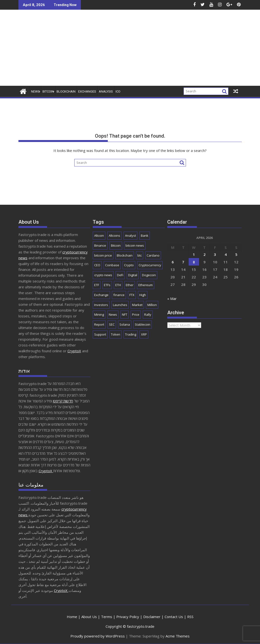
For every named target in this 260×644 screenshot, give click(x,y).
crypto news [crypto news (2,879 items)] (103, 275)
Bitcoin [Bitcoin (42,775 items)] (116, 245)
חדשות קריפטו (63, 401)
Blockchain (66, 91)
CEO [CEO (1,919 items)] (97, 265)
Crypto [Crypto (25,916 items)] (129, 265)
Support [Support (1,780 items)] (100, 334)
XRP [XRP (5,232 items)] (144, 334)
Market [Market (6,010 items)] (137, 305)
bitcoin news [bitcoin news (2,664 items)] (135, 245)
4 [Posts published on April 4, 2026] (226, 254)
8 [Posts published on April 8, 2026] (194, 262)
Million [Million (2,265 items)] (152, 305)
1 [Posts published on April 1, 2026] (194, 254)
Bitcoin (48, 91)
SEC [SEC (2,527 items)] (112, 324)
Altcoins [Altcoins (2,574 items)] (114, 236)
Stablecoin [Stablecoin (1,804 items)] (143, 324)
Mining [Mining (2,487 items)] (99, 314)
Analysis (106, 91)
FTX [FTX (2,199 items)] (132, 295)
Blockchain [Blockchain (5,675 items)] (125, 255)
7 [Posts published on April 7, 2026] (183, 262)
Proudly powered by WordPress (98, 636)
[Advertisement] (166, 50)
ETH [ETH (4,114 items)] (118, 285)
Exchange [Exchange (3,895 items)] (101, 295)
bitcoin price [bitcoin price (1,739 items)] (103, 255)
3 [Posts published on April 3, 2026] (215, 254)
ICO (118, 91)
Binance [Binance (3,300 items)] (100, 245)
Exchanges (87, 91)
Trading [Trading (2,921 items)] (131, 334)
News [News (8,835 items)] (113, 314)
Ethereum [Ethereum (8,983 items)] (146, 285)
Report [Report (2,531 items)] (99, 324)
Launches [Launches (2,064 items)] (120, 305)
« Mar (172, 298)
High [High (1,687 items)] (143, 295)
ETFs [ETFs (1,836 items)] (107, 285)
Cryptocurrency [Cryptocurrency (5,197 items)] (150, 265)
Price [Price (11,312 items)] (136, 314)
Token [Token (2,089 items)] (116, 334)
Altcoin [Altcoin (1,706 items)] (99, 236)
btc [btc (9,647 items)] (140, 255)
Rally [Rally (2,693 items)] (148, 314)
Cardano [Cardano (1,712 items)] (153, 255)
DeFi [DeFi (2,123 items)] (120, 275)
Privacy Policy (128, 617)
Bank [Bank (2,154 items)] (145, 236)
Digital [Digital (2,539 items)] (133, 275)
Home (72, 617)
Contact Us (174, 617)
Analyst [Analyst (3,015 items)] (130, 236)
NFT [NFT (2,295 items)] (125, 314)
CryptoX (74, 351)
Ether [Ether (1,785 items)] (130, 285)
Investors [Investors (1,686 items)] (101, 305)
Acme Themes (178, 636)
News (35, 91)
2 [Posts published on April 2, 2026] (205, 254)
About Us (89, 617)
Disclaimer (152, 617)
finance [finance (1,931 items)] (119, 295)
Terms (107, 617)
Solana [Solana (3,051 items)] (125, 324)
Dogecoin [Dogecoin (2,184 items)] (149, 275)
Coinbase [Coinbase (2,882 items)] (112, 265)
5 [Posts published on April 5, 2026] (236, 254)
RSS (190, 617)
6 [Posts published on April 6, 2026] (173, 262)
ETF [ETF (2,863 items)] (97, 285)
